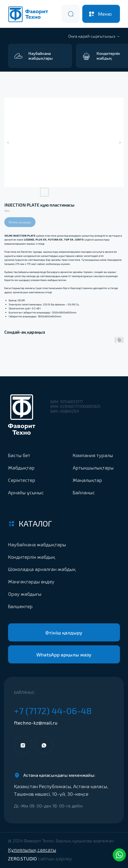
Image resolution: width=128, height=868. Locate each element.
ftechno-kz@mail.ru (36, 723)
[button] (44, 606)
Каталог (35, 523)
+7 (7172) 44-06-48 (53, 711)
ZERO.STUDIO (40, 858)
